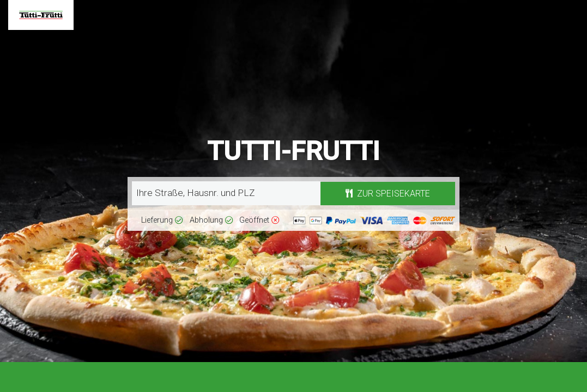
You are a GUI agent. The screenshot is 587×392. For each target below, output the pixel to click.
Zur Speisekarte (388, 194)
